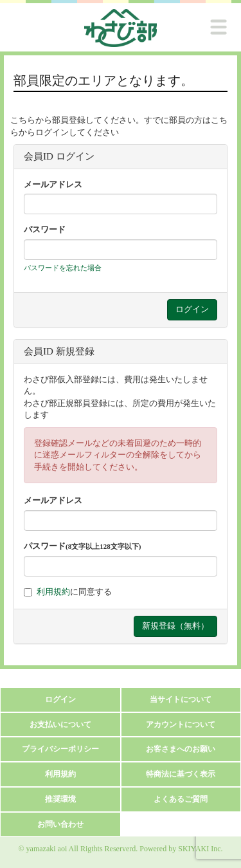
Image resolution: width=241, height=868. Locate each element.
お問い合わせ (60, 824)
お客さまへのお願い (181, 749)
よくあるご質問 (181, 799)
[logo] (121, 28)
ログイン (60, 699)
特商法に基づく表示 (181, 774)
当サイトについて (181, 699)
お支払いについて (60, 725)
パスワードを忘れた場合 (63, 268)
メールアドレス (53, 184)
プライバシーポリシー (60, 749)
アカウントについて (181, 725)
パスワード (45, 229)
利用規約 (53, 592)
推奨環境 (60, 799)
